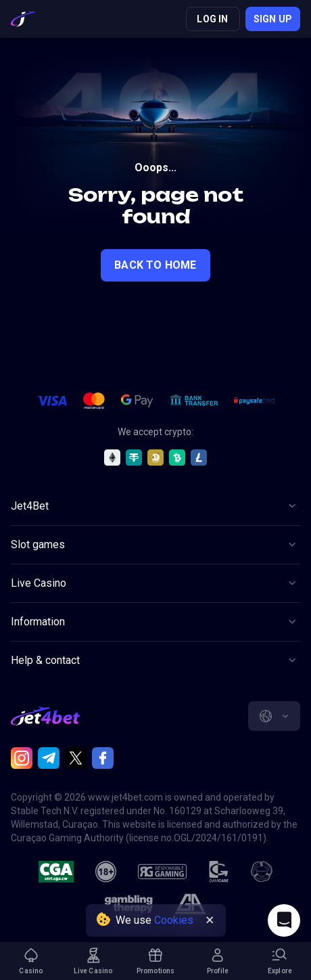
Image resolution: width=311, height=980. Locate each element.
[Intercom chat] (284, 920)
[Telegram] (49, 758)
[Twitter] (76, 758)
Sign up (273, 19)
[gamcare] (219, 872)
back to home (155, 265)
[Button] (155, 506)
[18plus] (106, 872)
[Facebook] (103, 758)
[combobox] (274, 716)
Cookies (174, 920)
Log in (212, 19)
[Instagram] (22, 758)
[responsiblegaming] (162, 872)
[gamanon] (262, 872)
